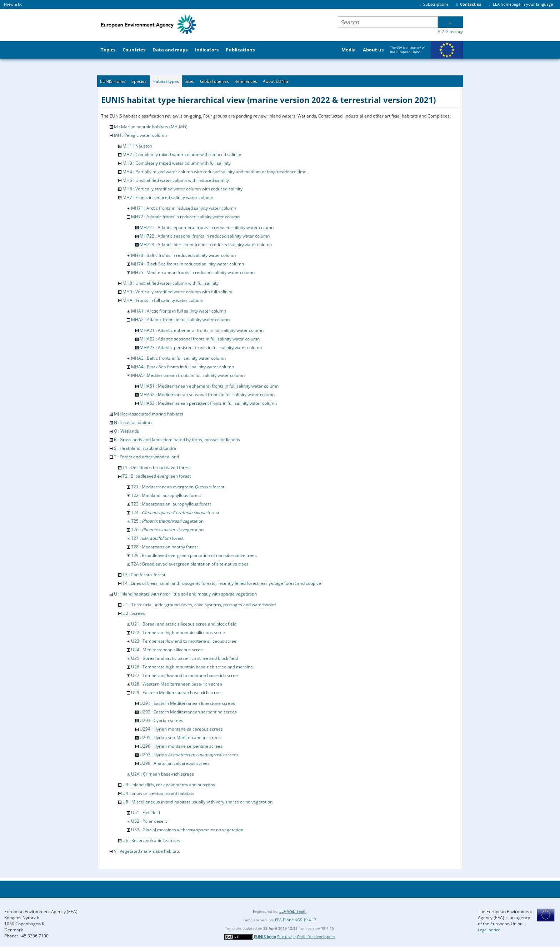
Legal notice (489, 930)
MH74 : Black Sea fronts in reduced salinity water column (187, 264)
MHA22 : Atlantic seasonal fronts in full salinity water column (200, 339)
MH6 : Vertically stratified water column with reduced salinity (182, 189)
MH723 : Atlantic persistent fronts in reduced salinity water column (206, 245)
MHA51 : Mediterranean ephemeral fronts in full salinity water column (209, 386)
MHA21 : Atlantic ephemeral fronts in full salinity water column (202, 330)
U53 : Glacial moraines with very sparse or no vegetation (187, 830)
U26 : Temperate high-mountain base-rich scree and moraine (192, 667)
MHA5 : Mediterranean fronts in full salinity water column (188, 375)
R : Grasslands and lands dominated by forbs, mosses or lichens (177, 440)
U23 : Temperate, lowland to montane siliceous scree (184, 641)
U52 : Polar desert (149, 821)
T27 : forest (157, 538)
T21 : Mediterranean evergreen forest (178, 487)
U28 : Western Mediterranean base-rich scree (177, 684)
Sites (189, 81)
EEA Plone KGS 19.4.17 (296, 920)
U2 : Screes (134, 613)
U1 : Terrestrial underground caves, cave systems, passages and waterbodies (199, 605)
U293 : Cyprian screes (161, 720)
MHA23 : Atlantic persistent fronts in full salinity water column (201, 347)
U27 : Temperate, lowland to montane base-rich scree (184, 675)
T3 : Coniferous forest (144, 575)
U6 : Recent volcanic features (151, 840)
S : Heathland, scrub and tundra (145, 448)
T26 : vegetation (167, 530)
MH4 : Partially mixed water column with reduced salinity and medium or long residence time (214, 172)
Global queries (214, 81)
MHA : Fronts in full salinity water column (163, 300)
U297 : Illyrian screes (189, 755)
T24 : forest (175, 512)
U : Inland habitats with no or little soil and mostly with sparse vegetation (185, 594)
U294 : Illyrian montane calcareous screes (181, 729)
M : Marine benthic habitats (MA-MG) (151, 127)
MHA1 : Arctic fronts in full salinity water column (179, 311)
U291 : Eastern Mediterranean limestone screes (187, 703)
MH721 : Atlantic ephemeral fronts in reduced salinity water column (207, 227)
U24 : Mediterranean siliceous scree (167, 650)
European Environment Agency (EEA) (41, 912)
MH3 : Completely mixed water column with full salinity (177, 163)
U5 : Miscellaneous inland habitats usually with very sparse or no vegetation (197, 802)
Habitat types (166, 81)
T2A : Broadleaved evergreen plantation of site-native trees (190, 564)
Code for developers (316, 937)
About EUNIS (276, 81)
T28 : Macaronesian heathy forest (164, 547)
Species (139, 81)
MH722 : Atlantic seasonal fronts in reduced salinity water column (205, 236)
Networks (13, 4)
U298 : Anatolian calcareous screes (175, 763)
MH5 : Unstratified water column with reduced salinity (176, 180)
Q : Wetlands (126, 431)
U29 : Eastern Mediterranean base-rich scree (176, 693)
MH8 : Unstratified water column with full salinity (171, 283)
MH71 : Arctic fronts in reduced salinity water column (184, 208)
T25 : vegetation (167, 521)
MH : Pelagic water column (140, 135)
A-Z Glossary (450, 32)
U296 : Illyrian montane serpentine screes (181, 746)
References (246, 81)
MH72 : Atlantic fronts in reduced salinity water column (185, 217)
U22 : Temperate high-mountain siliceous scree (178, 633)
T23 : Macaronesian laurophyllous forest (171, 504)
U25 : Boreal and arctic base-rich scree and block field (184, 658)
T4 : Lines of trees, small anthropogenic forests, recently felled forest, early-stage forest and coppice (222, 583)
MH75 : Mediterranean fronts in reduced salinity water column (193, 272)
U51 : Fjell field (146, 813)
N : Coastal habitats (133, 422)
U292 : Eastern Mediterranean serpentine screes (188, 712)
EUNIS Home (113, 81)
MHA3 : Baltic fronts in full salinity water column (178, 358)
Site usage (286, 937)
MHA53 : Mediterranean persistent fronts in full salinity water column (208, 403)
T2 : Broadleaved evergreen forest (157, 476)
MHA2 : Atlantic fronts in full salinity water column (180, 320)
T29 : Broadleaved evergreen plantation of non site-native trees (194, 555)
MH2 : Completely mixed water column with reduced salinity (182, 155)
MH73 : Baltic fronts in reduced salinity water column (183, 255)
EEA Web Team (293, 911)
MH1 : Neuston (137, 146)
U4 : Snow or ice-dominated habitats (158, 793)
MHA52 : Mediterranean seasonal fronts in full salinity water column (207, 395)
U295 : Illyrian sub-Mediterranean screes (180, 738)
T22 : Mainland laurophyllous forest (166, 495)
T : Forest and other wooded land (146, 457)
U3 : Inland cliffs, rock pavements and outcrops (169, 785)
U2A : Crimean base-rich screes (162, 774)
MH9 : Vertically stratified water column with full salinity (177, 292)
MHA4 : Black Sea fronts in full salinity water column (182, 367)
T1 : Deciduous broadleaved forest (157, 467)
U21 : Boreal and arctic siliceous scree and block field (184, 624)
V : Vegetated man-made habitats (147, 851)
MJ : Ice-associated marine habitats (149, 414)
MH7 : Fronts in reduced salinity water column (168, 197)
